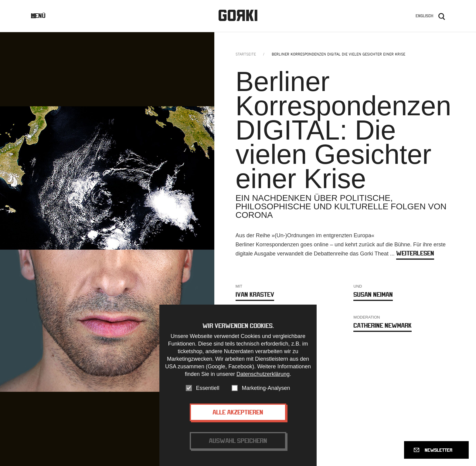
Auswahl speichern (238, 442)
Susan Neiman (373, 294)
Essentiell (207, 390)
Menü (43, 16)
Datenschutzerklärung (263, 376)
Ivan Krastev (255, 294)
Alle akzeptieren (238, 414)
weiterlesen (415, 253)
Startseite (246, 54)
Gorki (238, 15)
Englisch (424, 16)
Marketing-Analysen (266, 390)
